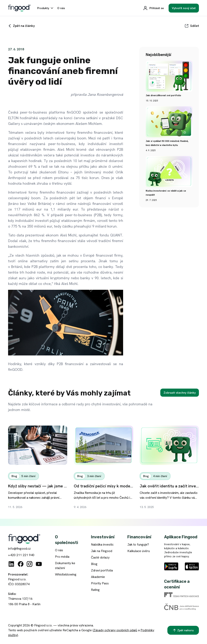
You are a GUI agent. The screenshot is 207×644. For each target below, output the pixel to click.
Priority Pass (100, 583)
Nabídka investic (102, 544)
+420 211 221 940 (21, 555)
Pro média (62, 557)
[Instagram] (30, 564)
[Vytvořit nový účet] (184, 8)
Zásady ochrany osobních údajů (115, 630)
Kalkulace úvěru (139, 551)
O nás (59, 550)
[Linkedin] (11, 564)
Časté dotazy (100, 557)
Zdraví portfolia (102, 570)
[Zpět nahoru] (183, 630)
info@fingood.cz (19, 549)
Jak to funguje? (138, 544)
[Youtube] (39, 564)
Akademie (98, 577)
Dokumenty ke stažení (65, 565)
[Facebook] (21, 564)
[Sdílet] (192, 26)
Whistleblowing (66, 574)
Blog (94, 564)
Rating (95, 590)
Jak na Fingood (102, 551)
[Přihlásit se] (153, 8)
